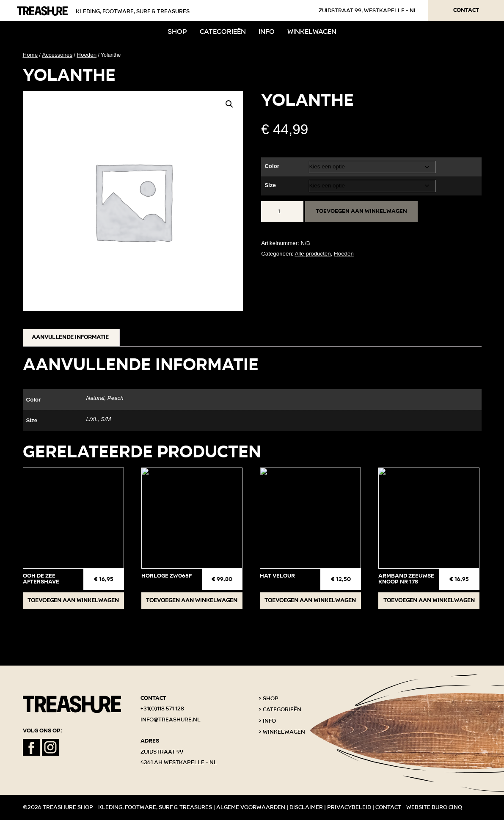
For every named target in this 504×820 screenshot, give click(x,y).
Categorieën (223, 32)
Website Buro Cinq (434, 807)
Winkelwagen (312, 32)
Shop (177, 32)
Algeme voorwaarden (251, 807)
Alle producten (313, 254)
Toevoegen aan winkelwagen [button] (73, 600)
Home (30, 55)
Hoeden (87, 55)
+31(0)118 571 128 (162, 709)
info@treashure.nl (171, 720)
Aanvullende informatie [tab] (70, 337)
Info (267, 32)
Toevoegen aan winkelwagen (361, 211)
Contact (466, 10)
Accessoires (57, 55)
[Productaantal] (282, 212)
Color (272, 166)
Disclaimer (306, 807)
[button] (229, 104)
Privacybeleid (349, 807)
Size (270, 185)
